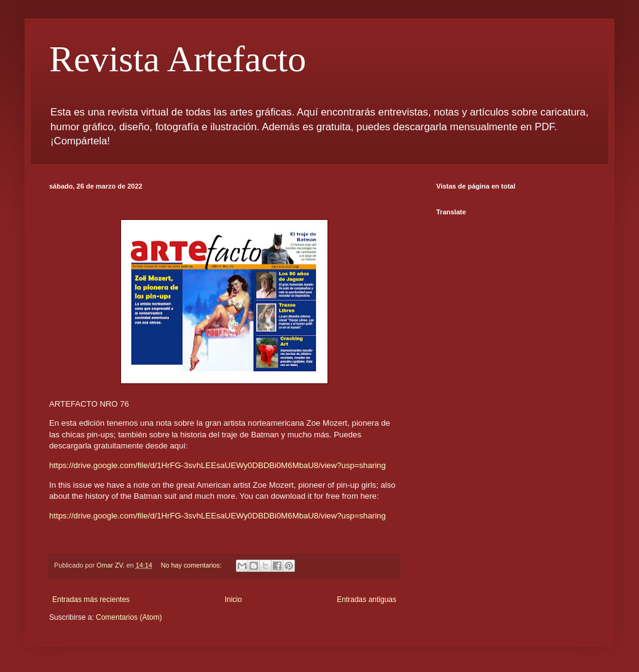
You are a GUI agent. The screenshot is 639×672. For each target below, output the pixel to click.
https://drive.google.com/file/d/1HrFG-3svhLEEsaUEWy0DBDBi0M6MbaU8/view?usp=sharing (218, 465)
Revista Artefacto (178, 59)
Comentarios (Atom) (129, 617)
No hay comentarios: (192, 565)
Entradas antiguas (367, 600)
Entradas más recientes (91, 600)
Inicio (233, 600)
